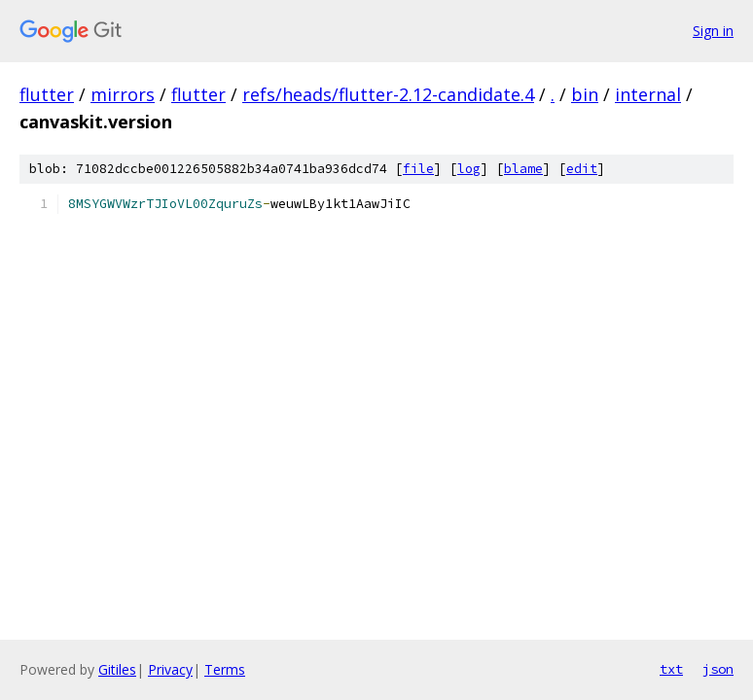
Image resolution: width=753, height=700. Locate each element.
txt (671, 669)
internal (648, 94)
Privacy (170, 669)
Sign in (713, 31)
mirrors (123, 94)
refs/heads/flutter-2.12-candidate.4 (388, 94)
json (718, 669)
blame (523, 169)
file (418, 169)
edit (582, 169)
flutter (47, 94)
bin (585, 94)
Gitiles (117, 669)
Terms (225, 669)
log (469, 169)
